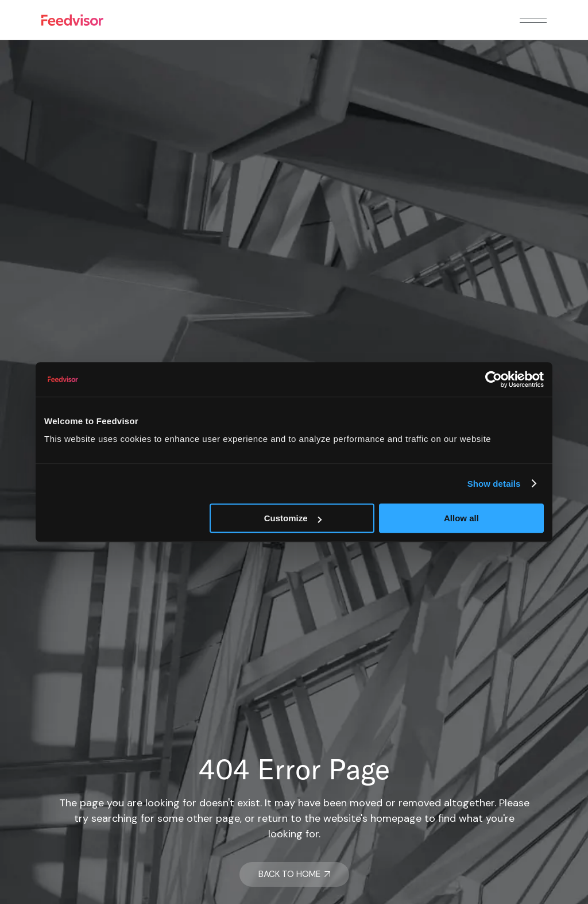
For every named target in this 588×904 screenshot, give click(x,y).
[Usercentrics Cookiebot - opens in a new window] (494, 379)
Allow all (461, 518)
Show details (494, 484)
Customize (293, 518)
